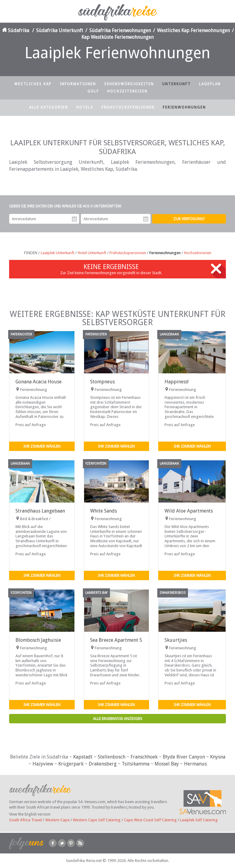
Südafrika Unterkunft (60, 30)
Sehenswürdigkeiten (129, 84)
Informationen (78, 84)
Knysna (218, 757)
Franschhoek (144, 757)
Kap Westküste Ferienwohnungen (118, 37)
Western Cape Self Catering (97, 820)
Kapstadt (83, 757)
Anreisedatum (74, 219)
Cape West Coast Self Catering (150, 820)
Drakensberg (103, 764)
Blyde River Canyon (184, 757)
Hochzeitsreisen (127, 91)
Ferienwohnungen (184, 107)
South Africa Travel (26, 820)
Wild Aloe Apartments (189, 511)
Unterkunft (176, 84)
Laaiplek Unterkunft (58, 253)
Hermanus (195, 764)
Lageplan (210, 84)
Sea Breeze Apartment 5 (116, 640)
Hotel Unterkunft (92, 253)
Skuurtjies (176, 640)
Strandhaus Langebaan (40, 511)
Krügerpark (71, 764)
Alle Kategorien (49, 107)
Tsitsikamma (136, 764)
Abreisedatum (146, 219)
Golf (93, 91)
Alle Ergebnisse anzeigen (118, 719)
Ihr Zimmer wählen (42, 446)
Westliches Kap (33, 84)
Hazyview (43, 764)
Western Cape (57, 820)
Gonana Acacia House (39, 382)
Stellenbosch (112, 757)
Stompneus (102, 382)
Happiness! (177, 382)
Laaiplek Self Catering (199, 820)
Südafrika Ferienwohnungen (120, 30)
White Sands (104, 511)
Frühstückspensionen (128, 107)
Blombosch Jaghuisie (38, 640)
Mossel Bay (167, 764)
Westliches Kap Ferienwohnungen (193, 30)
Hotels (85, 107)
